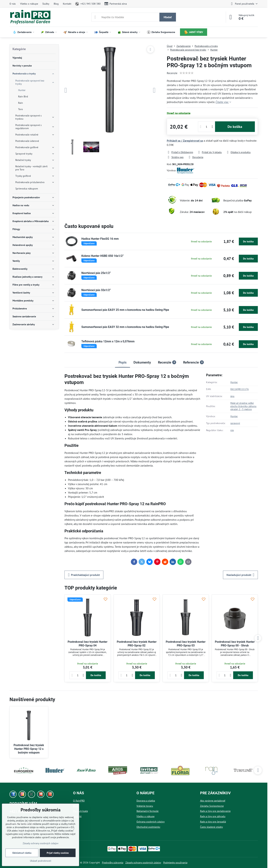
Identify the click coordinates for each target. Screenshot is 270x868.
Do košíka (235, 127)
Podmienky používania (175, 863)
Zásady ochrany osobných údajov (143, 863)
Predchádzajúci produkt (84, 575)
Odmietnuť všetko (22, 853)
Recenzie (172, 73)
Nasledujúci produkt (240, 575)
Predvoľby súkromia (113, 863)
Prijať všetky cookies (58, 853)
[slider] (187, 73)
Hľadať (168, 17)
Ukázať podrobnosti (41, 861)
